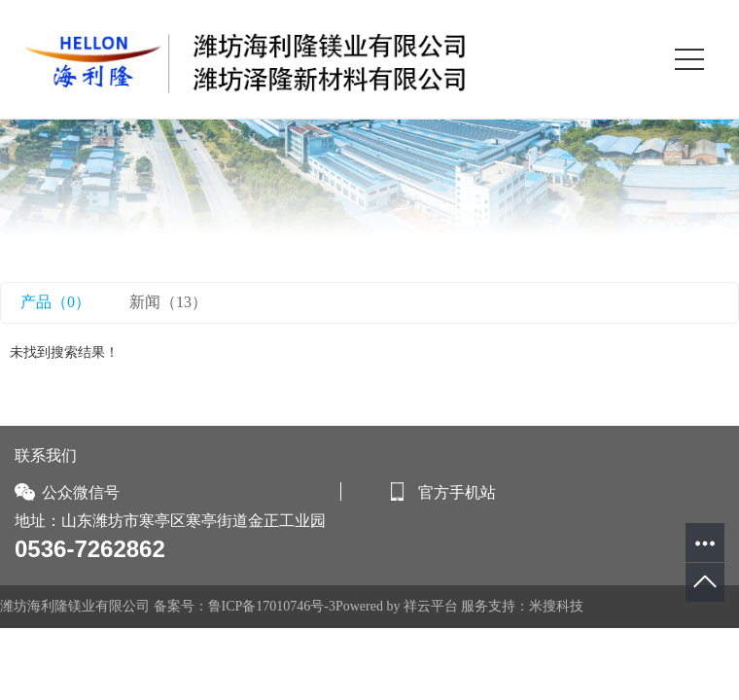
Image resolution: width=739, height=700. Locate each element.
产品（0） (55, 302)
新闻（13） (168, 302)
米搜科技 (556, 606)
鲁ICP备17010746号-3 (272, 606)
